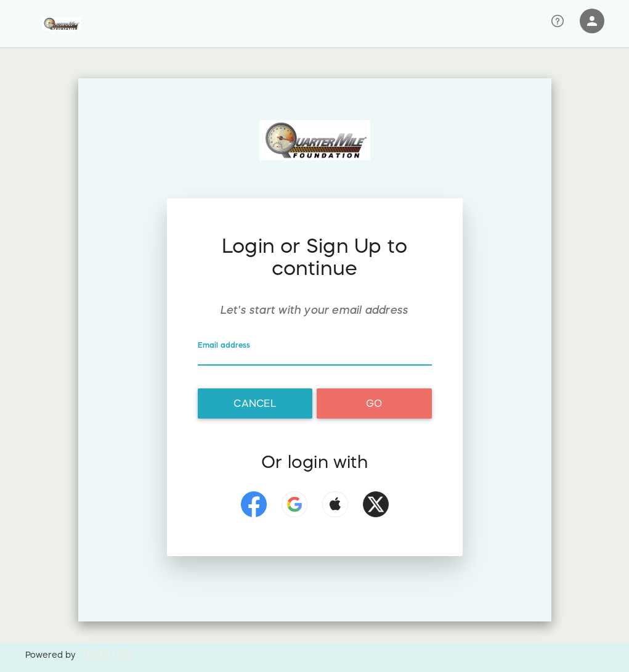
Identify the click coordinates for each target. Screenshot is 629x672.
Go (374, 403)
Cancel (254, 403)
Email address (225, 346)
